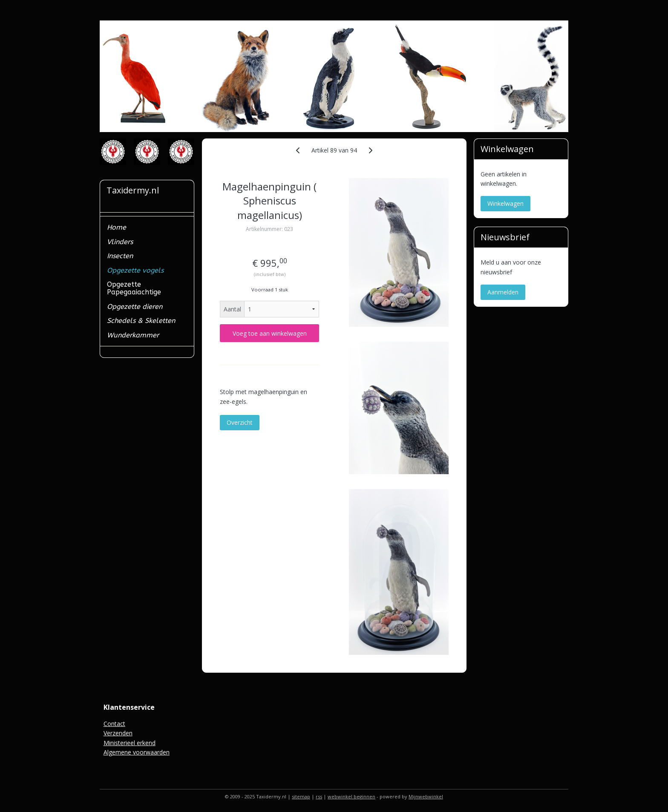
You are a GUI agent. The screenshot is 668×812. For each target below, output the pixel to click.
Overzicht (240, 422)
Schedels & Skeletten (141, 321)
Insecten (120, 256)
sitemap (301, 796)
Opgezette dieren (135, 307)
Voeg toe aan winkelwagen (269, 333)
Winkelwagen (505, 203)
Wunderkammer (133, 335)
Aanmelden (503, 292)
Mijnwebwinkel (426, 796)
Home (117, 227)
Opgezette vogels (135, 270)
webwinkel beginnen (351, 796)
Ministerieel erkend (130, 743)
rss (319, 796)
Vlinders (120, 242)
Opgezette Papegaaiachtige (134, 288)
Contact (114, 724)
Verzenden (118, 733)
